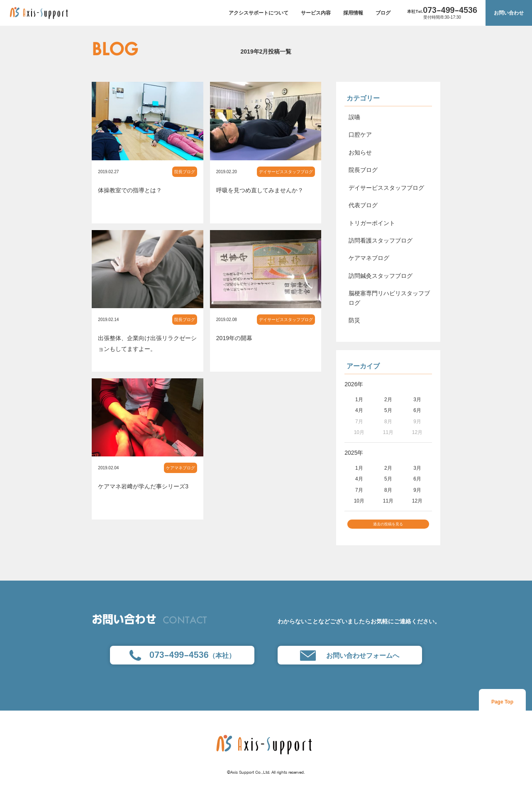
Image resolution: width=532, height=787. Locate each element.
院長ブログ (185, 172)
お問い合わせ (509, 13)
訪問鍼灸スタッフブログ (381, 276)
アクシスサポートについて (259, 13)
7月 (359, 490)
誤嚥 (354, 117)
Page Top (502, 706)
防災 (354, 320)
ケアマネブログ (181, 468)
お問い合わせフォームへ (350, 661)
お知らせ (360, 152)
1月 (359, 400)
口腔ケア (360, 135)
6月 (417, 410)
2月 (388, 400)
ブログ (383, 13)
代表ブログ (363, 205)
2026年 (354, 384)
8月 (388, 490)
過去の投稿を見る (388, 527)
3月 (417, 400)
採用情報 (353, 13)
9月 (417, 490)
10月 (359, 501)
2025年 (354, 453)
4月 (359, 410)
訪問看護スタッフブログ (381, 240)
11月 (388, 501)
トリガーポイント (372, 223)
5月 (388, 410)
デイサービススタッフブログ (286, 172)
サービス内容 (316, 13)
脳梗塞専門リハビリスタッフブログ (389, 298)
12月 (417, 501)
